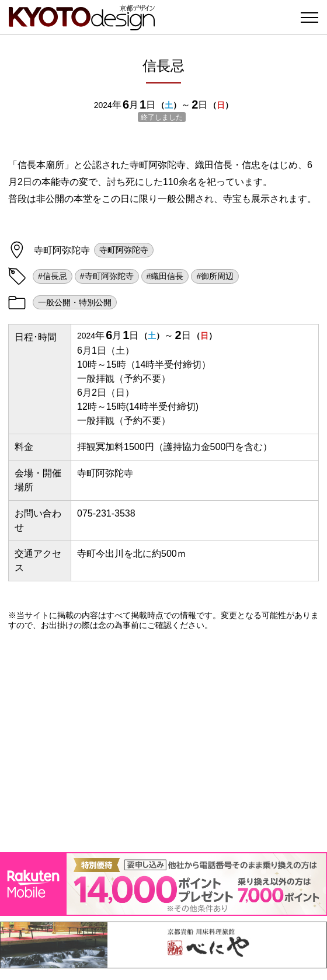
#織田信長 (165, 276)
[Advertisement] (163, 741)
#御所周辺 (215, 276)
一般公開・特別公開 (75, 302)
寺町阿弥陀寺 (124, 250)
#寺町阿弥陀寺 (107, 276)
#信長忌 (53, 276)
